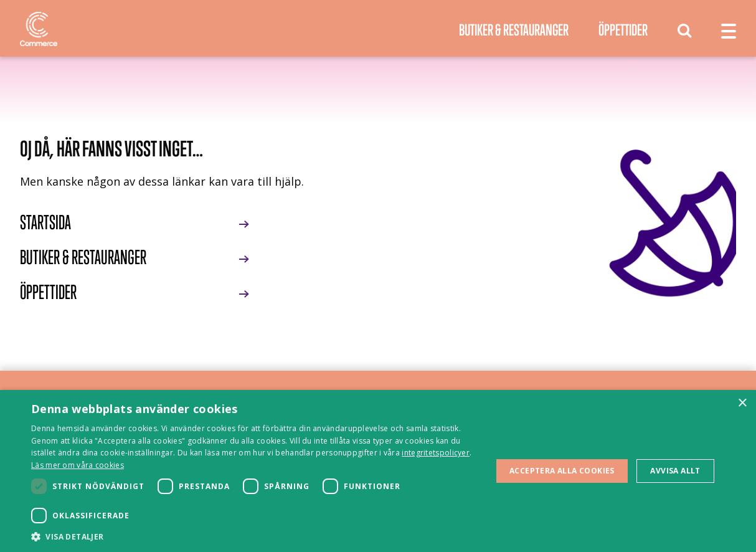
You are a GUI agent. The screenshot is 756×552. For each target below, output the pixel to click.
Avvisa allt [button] (675, 471)
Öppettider (623, 30)
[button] (255, 536)
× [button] (742, 403)
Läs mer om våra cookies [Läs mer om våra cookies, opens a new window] (78, 465)
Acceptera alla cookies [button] (562, 471)
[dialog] (378, 471)
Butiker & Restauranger (514, 30)
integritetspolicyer (436, 453)
